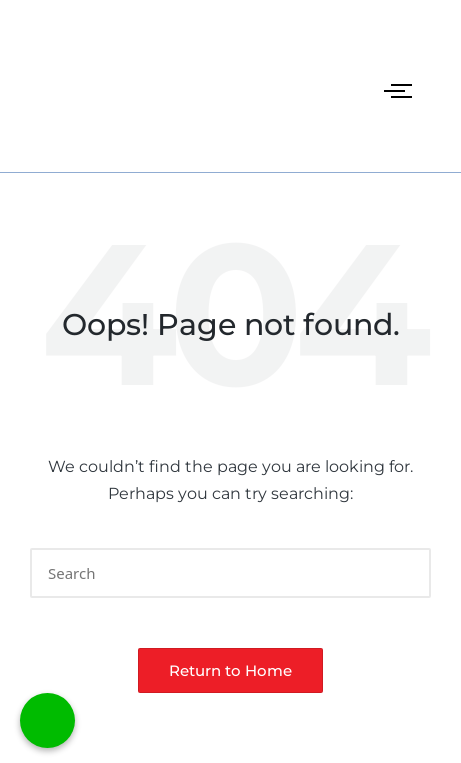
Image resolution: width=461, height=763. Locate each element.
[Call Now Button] (47, 720)
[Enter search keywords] (230, 573)
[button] (403, 573)
